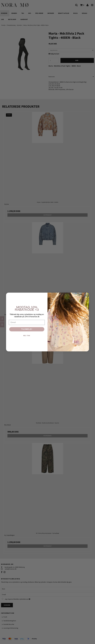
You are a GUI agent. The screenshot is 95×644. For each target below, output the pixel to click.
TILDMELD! (27, 329)
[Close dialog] (86, 295)
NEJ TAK (27, 336)
